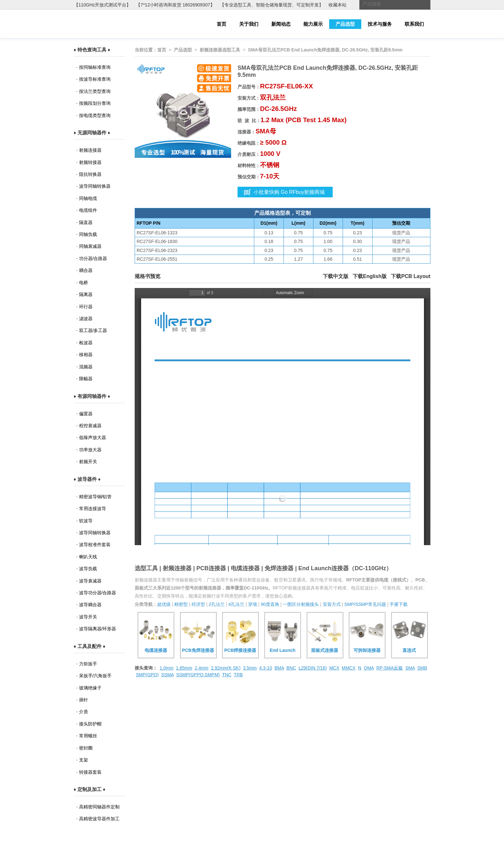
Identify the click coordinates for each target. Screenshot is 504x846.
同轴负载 (88, 234)
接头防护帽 (90, 724)
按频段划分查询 (95, 103)
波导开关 (88, 617)
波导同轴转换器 (95, 186)
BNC (291, 668)
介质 (84, 712)
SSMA (167, 675)
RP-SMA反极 (390, 668)
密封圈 (86, 748)
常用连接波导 (93, 509)
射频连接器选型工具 (220, 50)
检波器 (86, 343)
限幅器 (86, 379)
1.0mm (167, 668)
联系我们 (414, 24)
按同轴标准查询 (95, 67)
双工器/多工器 (93, 330)
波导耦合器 (90, 605)
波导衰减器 (90, 581)
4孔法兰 (236, 604)
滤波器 (86, 319)
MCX (334, 668)
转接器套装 (90, 772)
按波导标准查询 (95, 79)
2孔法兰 (217, 604)
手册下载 (399, 604)
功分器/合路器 (93, 258)
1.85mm (184, 668)
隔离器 (86, 294)
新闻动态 (281, 24)
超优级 (164, 604)
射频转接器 (90, 162)
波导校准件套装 (95, 544)
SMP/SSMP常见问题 (365, 604)
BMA (279, 668)
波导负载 (88, 569)
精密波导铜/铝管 (95, 497)
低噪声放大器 (93, 437)
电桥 (84, 283)
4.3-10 (265, 668)
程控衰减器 (90, 426)
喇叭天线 (88, 557)
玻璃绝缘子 (90, 688)
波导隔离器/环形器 (98, 629)
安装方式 (332, 604)
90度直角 (270, 604)
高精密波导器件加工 (99, 819)
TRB (238, 675)
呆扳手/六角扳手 (95, 676)
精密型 (181, 604)
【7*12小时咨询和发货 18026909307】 (175, 5)
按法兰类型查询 (95, 91)
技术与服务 (380, 24)
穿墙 (253, 604)
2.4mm (202, 668)
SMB (422, 668)
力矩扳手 (88, 664)
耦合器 (86, 270)
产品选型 (345, 24)
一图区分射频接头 (301, 604)
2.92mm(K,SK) (226, 668)
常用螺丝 (88, 736)
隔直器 (86, 222)
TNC (227, 675)
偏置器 (86, 414)
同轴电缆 (88, 198)
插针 (84, 700)
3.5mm (250, 668)
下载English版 (370, 276)
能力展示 (313, 24)
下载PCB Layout (411, 276)
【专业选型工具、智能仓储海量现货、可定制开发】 (272, 5)
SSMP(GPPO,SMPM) (198, 675)
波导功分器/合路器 (98, 593)
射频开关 (88, 462)
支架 (84, 760)
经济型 (198, 604)
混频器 (86, 367)
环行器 (86, 307)
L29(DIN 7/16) (313, 668)
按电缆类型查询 (95, 115)
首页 (221, 24)
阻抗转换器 (90, 174)
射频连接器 (90, 150)
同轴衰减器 (90, 246)
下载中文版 (336, 276)
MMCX (349, 668)
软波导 (86, 521)
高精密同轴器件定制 (99, 807)
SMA (410, 668)
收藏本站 (337, 5)
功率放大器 (90, 450)
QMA (369, 668)
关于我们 (249, 24)
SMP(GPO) (147, 675)
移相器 (86, 355)
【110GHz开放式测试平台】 (102, 5)
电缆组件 (88, 210)
